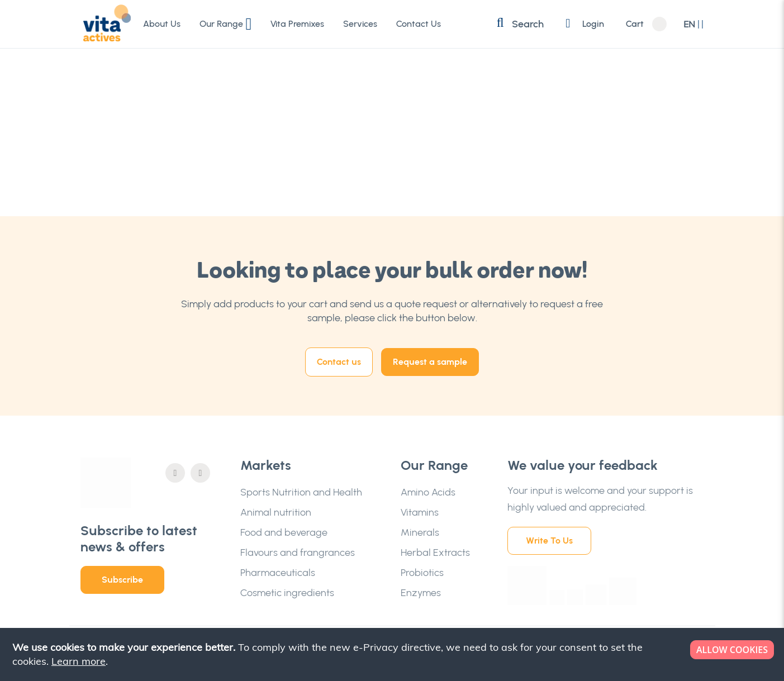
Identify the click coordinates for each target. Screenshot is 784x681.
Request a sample (430, 362)
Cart (635, 24)
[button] (694, 24)
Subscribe (122, 580)
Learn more (79, 661)
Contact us (339, 362)
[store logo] (106, 23)
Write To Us (549, 540)
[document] (393, 654)
